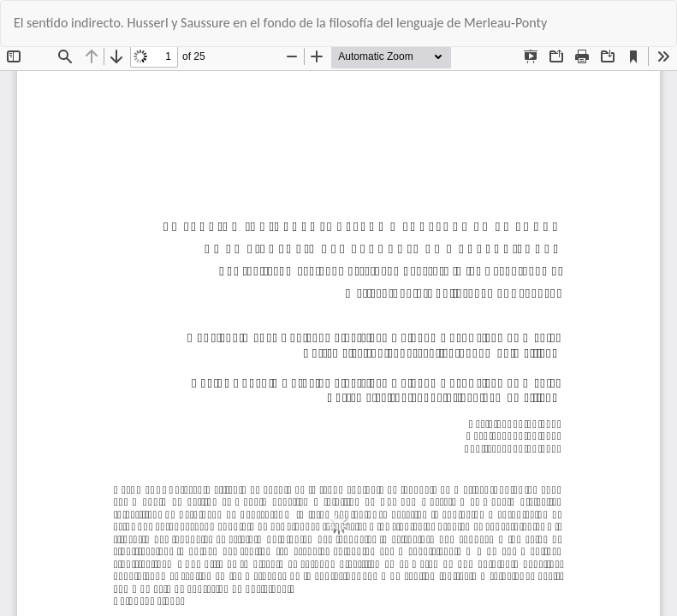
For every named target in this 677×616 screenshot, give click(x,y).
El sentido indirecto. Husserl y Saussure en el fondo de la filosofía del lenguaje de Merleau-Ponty (280, 23)
